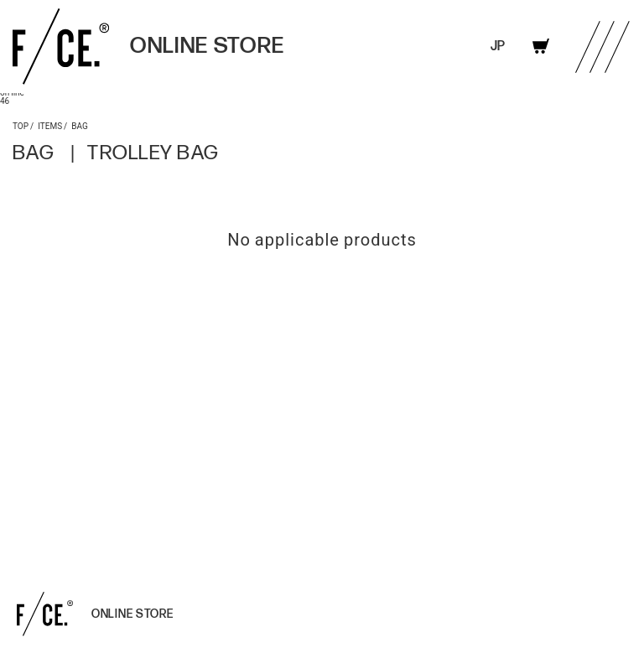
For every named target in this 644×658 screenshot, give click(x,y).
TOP (21, 125)
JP (498, 47)
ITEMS (50, 125)
